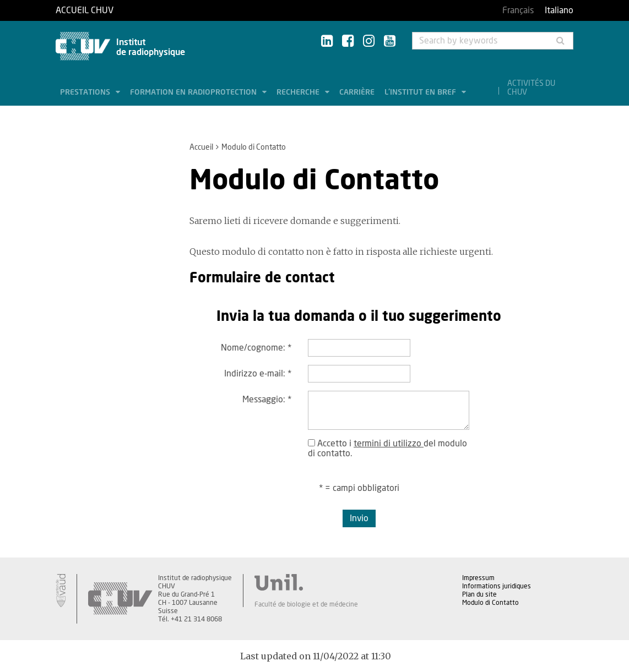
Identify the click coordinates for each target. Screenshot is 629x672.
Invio (359, 518)
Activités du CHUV (531, 88)
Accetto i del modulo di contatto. (387, 449)
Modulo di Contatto (490, 603)
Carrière (357, 92)
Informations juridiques (497, 586)
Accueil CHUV (85, 10)
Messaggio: (267, 400)
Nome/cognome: (256, 348)
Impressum (478, 578)
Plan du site (479, 594)
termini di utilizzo (389, 444)
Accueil (201, 147)
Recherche (299, 92)
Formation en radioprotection (194, 92)
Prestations (86, 92)
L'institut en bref (421, 92)
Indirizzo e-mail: (258, 374)
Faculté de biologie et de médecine (306, 604)
